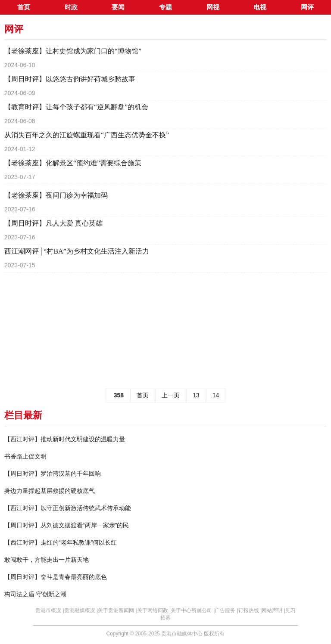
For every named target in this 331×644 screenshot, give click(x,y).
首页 (24, 7)
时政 (71, 7)
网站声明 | (273, 610)
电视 (260, 7)
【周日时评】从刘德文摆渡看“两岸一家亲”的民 (67, 525)
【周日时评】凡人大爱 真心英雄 (53, 223)
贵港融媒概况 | (81, 610)
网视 (213, 7)
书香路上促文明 (25, 456)
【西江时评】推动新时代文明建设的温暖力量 (65, 439)
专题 (165, 7)
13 (196, 395)
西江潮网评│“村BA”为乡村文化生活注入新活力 (77, 251)
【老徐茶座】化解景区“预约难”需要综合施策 (73, 163)
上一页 (171, 395)
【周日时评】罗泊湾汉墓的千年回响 (53, 474)
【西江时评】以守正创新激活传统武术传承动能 (68, 508)
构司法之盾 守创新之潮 (35, 594)
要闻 (118, 7)
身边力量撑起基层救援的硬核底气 (50, 491)
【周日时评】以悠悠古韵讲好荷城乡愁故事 (70, 79)
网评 (307, 7)
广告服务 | (226, 610)
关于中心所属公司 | (193, 610)
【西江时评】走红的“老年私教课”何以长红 (61, 542)
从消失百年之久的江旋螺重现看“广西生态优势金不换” (87, 135)
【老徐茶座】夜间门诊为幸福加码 (56, 195)
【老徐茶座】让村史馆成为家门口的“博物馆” (73, 51)
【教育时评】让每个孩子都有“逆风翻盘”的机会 (76, 107)
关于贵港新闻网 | (117, 610)
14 (216, 395)
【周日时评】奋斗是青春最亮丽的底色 (56, 577)
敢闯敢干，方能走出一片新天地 (47, 560)
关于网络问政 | (154, 610)
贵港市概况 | (50, 610)
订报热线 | (250, 610)
